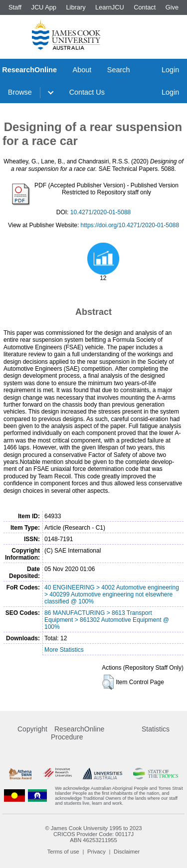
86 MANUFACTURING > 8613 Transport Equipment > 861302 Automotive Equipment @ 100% (107, 620)
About (82, 70)
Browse (20, 92)
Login (170, 70)
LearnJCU (110, 7)
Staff (15, 7)
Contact (145, 7)
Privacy (96, 852)
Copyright (32, 729)
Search (119, 70)
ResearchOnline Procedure (78, 733)
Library (76, 7)
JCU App (44, 7)
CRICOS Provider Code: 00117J (93, 834)
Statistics (156, 729)
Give (172, 7)
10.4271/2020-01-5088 (100, 212)
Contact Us (87, 92)
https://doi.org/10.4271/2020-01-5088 (130, 225)
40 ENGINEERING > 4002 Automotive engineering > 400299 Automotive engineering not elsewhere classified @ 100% (112, 594)
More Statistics (64, 650)
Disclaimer (127, 852)
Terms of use (63, 852)
